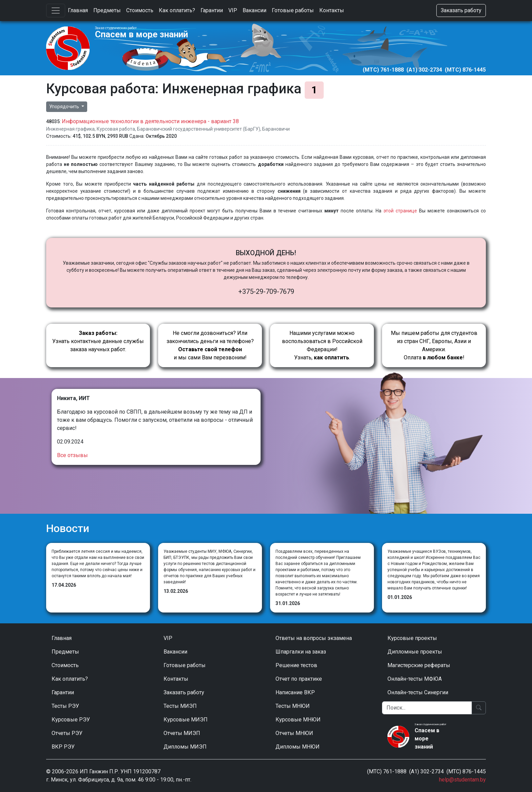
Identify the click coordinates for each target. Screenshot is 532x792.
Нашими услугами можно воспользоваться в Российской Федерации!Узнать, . (322, 345)
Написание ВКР (295, 692)
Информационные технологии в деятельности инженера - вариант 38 (150, 121)
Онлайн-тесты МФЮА (415, 679)
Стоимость (140, 10)
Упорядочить (65, 107)
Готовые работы (293, 10)
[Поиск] (427, 708)
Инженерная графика (70, 129)
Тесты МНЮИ (293, 706)
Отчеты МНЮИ (294, 733)
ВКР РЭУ (63, 747)
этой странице (400, 211)
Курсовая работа (116, 129)
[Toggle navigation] (56, 11)
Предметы (107, 10)
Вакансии (254, 10)
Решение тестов (296, 665)
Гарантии (212, 10)
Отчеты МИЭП (182, 733)
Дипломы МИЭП (185, 747)
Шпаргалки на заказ (301, 652)
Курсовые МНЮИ (298, 720)
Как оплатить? (177, 10)
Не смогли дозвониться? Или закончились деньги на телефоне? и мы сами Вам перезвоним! (210, 345)
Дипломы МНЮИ (298, 747)
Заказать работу (461, 10)
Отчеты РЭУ (67, 733)
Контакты (332, 10)
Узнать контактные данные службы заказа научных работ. (98, 341)
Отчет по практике (299, 679)
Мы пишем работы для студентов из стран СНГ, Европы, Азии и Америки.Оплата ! (434, 345)
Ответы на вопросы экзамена (314, 638)
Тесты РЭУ (65, 706)
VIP (233, 10)
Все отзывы (72, 455)
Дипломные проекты (415, 652)
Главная (78, 10)
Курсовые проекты (412, 638)
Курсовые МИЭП (186, 720)
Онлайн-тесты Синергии (418, 692)
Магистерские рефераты (419, 665)
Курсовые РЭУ (71, 720)
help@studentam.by (462, 780)
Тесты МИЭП (180, 706)
